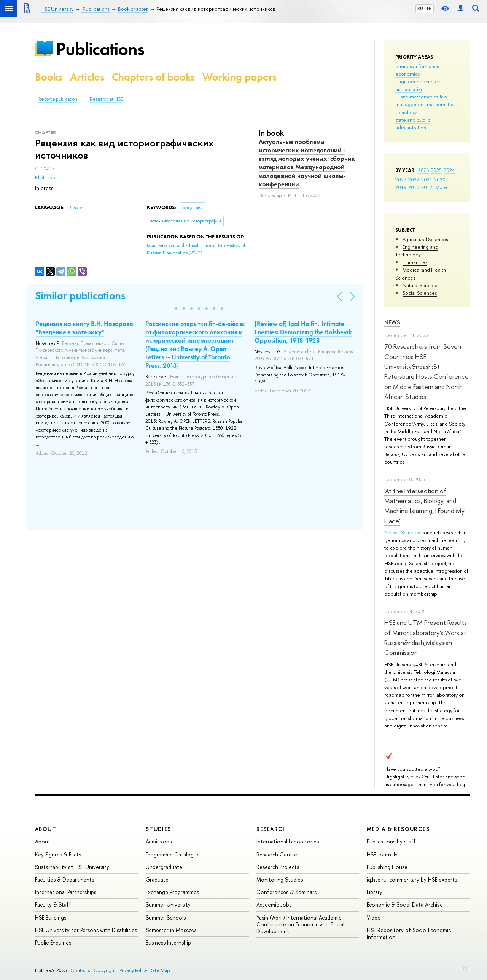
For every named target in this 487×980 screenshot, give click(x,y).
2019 (401, 187)
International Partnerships (66, 892)
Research (272, 829)
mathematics (441, 104)
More (441, 187)
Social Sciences (420, 293)
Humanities (415, 262)
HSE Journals (382, 854)
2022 (414, 179)
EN (429, 8)
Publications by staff (391, 841)
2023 (401, 179)
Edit (466, 969)
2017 (427, 187)
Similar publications (80, 296)
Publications (100, 49)
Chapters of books (153, 77)
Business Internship (168, 943)
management (410, 104)
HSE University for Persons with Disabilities (86, 930)
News (392, 322)
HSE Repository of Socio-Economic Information (409, 933)
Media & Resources (398, 829)
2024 (449, 170)
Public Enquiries (53, 943)
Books (49, 77)
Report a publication (58, 99)
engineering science (418, 81)
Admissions (159, 841)
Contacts (80, 970)
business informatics (417, 66)
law (443, 97)
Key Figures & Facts (58, 854)
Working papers (240, 77)
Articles (87, 77)
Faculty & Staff (53, 905)
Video (374, 917)
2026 (423, 170)
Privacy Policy (133, 970)
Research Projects (278, 867)
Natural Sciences (421, 285)
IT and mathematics (417, 97)
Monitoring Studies (280, 879)
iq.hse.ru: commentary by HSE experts (412, 879)
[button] (169, 308)
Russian (76, 208)
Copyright (105, 970)
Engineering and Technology (417, 251)
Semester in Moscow (171, 930)
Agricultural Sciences (425, 239)
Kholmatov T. (48, 178)
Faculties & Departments (64, 879)
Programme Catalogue (173, 854)
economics (407, 74)
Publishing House (387, 867)
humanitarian (409, 89)
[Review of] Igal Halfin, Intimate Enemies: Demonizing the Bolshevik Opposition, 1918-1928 (303, 332)
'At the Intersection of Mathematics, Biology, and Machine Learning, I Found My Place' (424, 506)
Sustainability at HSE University (72, 867)
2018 (414, 187)
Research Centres (278, 854)
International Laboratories (288, 841)
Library (375, 892)
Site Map (161, 970)
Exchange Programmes (172, 892)
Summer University (168, 905)
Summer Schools (166, 917)
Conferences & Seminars (286, 892)
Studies (158, 829)
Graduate (157, 879)
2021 (427, 179)
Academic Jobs (274, 905)
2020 (440, 179)
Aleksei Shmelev (402, 532)
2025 (436, 170)
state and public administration (413, 124)
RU (420, 8)
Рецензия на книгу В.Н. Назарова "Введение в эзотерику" (84, 328)
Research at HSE (106, 99)
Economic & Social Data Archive (405, 905)
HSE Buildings (51, 917)
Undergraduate (164, 867)
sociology (406, 112)
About (46, 829)
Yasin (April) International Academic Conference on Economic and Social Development (300, 924)
